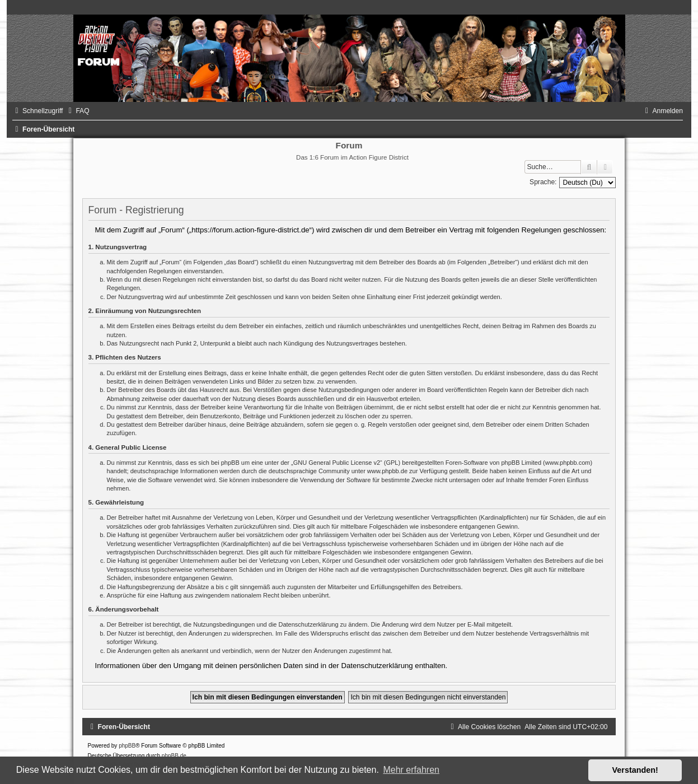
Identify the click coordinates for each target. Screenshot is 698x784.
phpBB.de (174, 756)
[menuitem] (77, 111)
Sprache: (543, 182)
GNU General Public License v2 (337, 463)
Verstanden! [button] (635, 770)
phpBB (127, 746)
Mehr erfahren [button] (411, 770)
